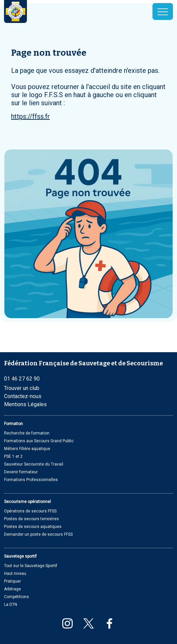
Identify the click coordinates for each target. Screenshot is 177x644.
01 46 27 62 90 (22, 379)
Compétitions (16, 597)
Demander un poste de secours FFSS (38, 534)
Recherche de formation (27, 433)
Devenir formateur (21, 472)
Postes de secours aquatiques (33, 527)
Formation (13, 424)
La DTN (11, 605)
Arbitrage (12, 589)
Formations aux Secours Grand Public (39, 441)
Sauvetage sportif (20, 556)
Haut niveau (15, 573)
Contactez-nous (23, 396)
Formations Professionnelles (31, 480)
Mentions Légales (25, 404)
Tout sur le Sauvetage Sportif (31, 566)
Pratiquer (12, 581)
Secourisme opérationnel (27, 502)
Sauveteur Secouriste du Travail (34, 464)
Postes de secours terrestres (31, 519)
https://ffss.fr (30, 116)
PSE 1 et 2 (13, 456)
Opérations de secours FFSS (30, 511)
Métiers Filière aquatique (27, 449)
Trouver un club (22, 388)
